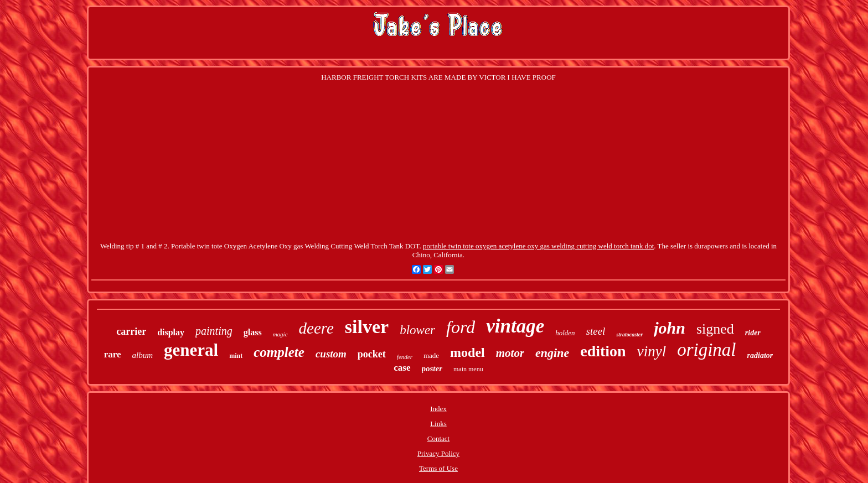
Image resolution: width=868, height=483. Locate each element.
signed (715, 329)
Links (438, 424)
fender (405, 357)
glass (253, 332)
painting (214, 331)
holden (565, 333)
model (467, 352)
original (706, 350)
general (191, 350)
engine (552, 353)
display (171, 332)
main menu (468, 369)
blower (417, 330)
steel (596, 331)
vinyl (652, 351)
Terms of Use (438, 468)
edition (603, 351)
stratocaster (629, 334)
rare (113, 354)
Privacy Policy (438, 453)
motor (510, 353)
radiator (760, 355)
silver (367, 327)
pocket (372, 354)
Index (438, 409)
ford (461, 327)
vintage (515, 326)
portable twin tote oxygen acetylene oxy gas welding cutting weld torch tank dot (538, 246)
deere (316, 328)
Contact (438, 438)
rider (753, 333)
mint (236, 356)
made (431, 355)
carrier (131, 331)
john (670, 328)
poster (432, 368)
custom (331, 354)
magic (280, 334)
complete (279, 352)
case (402, 368)
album (143, 355)
